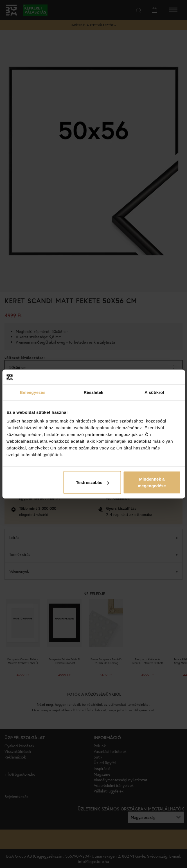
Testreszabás (93, 482)
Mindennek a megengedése (152, 482)
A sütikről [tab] (154, 392)
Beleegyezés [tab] (33, 392)
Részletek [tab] (93, 392)
